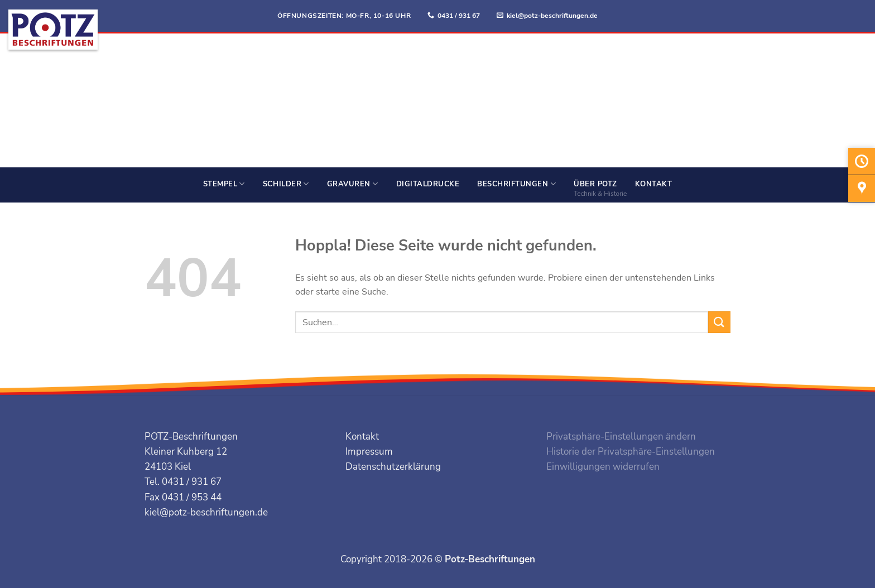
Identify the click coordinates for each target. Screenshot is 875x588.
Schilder (286, 184)
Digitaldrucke (428, 184)
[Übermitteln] (719, 322)
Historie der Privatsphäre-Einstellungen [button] (631, 452)
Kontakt (654, 184)
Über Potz (595, 184)
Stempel (224, 184)
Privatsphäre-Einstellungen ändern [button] (621, 437)
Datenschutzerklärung (393, 467)
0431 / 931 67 (459, 16)
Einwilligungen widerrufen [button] (603, 467)
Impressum (369, 452)
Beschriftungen (516, 184)
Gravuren (353, 184)
